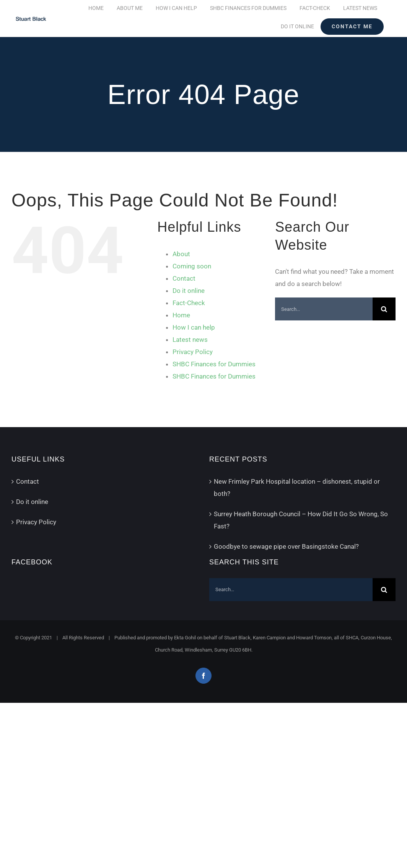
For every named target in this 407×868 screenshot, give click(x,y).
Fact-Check (189, 303)
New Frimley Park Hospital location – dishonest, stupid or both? (297, 488)
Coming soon (192, 266)
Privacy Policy (193, 352)
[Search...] (324, 309)
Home (181, 315)
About (181, 254)
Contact (184, 278)
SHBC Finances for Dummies (214, 364)
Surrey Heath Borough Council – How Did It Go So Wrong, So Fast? (301, 520)
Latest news (190, 340)
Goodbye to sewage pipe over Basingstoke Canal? (286, 546)
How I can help (194, 327)
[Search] (384, 309)
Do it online (189, 291)
